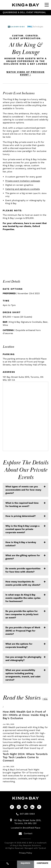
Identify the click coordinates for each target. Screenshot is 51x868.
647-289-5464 (27, 814)
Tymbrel (42, 848)
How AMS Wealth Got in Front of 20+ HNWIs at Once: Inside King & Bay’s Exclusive (25, 715)
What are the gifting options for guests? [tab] (23, 557)
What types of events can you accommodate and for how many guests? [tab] (23, 490)
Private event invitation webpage (23, 181)
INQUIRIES (25, 863)
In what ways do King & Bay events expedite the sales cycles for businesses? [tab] (23, 598)
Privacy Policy (26, 853)
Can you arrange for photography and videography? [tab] (23, 659)
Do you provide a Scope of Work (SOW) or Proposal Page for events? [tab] (23, 631)
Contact (26, 834)
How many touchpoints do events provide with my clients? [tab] (23, 583)
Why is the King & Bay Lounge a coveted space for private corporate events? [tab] (22, 529)
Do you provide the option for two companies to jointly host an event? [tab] (22, 614)
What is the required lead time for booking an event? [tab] (22, 505)
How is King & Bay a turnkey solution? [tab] (21, 544)
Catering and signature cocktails (23, 189)
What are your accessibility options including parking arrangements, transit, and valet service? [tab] (23, 675)
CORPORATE (42, 863)
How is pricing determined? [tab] (21, 516)
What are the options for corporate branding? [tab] (19, 646)
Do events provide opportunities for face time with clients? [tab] (23, 570)
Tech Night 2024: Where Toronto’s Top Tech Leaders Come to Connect (25, 757)
